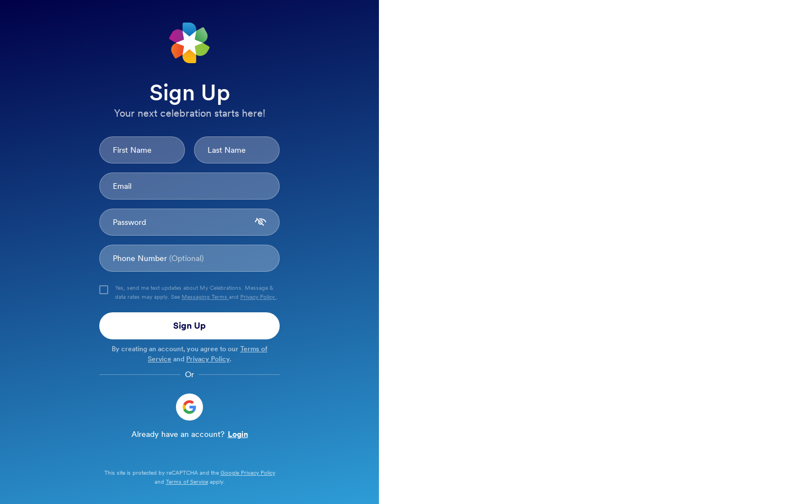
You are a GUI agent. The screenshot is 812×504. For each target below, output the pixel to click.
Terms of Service (187, 481)
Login (238, 434)
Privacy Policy (258, 297)
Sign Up (189, 326)
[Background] (406, 252)
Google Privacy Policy (248, 472)
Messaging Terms (205, 297)
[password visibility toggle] (261, 222)
